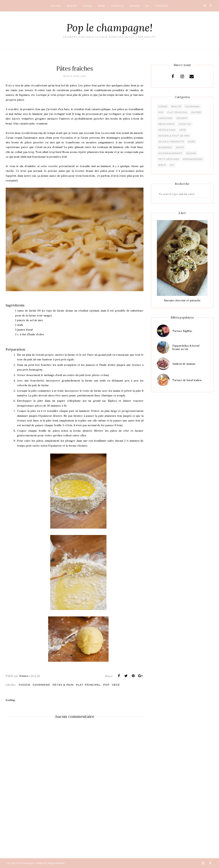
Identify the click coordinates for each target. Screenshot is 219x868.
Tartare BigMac (182, 331)
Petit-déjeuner (169, 159)
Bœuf (162, 165)
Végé (116, 685)
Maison (191, 153)
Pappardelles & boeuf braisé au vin (186, 347)
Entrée (196, 112)
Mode (192, 142)
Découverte (167, 124)
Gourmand (41, 685)
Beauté (176, 107)
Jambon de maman (184, 364)
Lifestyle (185, 124)
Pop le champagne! (109, 28)
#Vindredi (165, 147)
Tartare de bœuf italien (187, 380)
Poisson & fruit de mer (174, 136)
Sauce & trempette (171, 142)
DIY (172, 165)
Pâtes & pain (63, 685)
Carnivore (165, 118)
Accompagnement (170, 153)
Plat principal (88, 685)
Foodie (24, 685)
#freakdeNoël (193, 159)
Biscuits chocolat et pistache (182, 300)
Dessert (182, 118)
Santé (180, 147)
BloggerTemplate (56, 863)
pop (106, 685)
